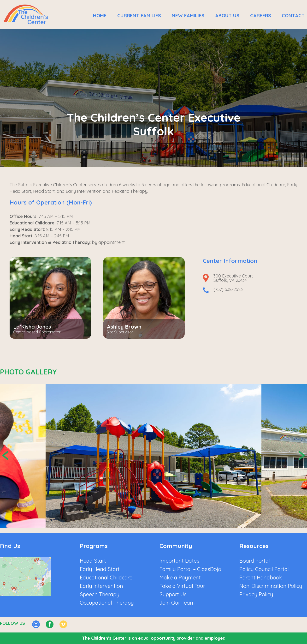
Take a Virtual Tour (182, 586)
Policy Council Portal (264, 569)
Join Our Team (177, 603)
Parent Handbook (261, 578)
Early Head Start (100, 569)
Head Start (93, 561)
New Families (188, 15)
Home (100, 15)
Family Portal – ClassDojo (190, 569)
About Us (227, 15)
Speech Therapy (100, 594)
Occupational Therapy (107, 603)
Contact (293, 15)
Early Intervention (101, 586)
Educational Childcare (106, 578)
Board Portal (255, 561)
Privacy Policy (256, 594)
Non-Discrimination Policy (271, 586)
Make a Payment (180, 578)
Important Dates (179, 561)
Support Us (173, 594)
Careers (261, 15)
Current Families (139, 15)
